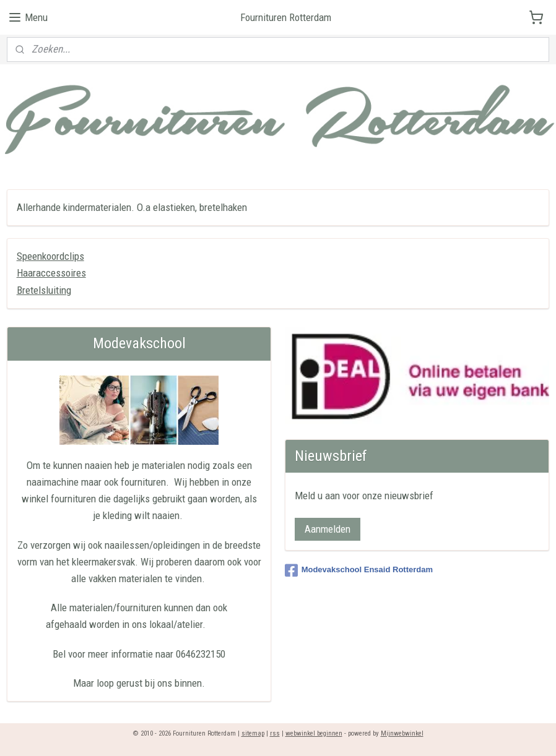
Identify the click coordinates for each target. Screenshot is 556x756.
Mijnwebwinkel (402, 733)
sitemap (253, 733)
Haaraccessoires (51, 273)
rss (275, 733)
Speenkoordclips (50, 256)
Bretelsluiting (44, 290)
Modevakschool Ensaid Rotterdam (359, 570)
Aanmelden (328, 529)
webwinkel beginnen (314, 733)
